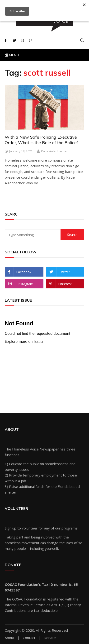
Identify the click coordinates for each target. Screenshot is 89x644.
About (10, 638)
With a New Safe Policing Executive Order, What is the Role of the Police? (42, 140)
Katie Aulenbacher (54, 151)
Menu (12, 55)
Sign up (11, 528)
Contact (29, 638)
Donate (50, 638)
